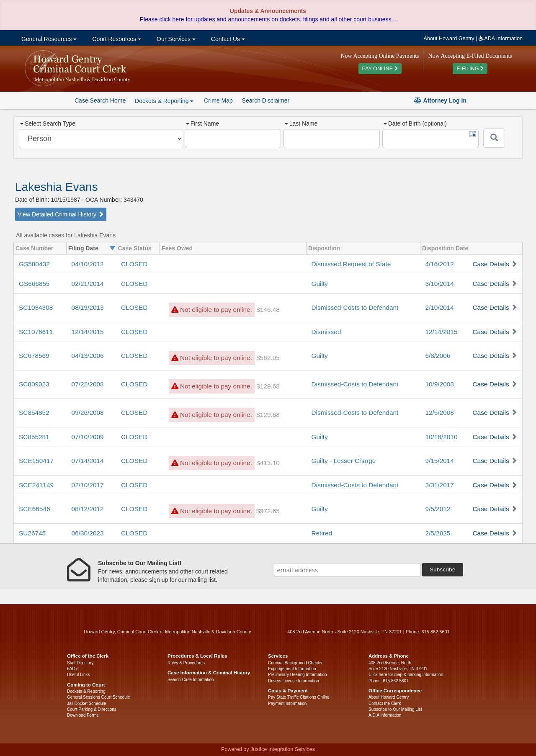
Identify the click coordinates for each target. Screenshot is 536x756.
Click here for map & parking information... (408, 675)
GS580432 (34, 264)
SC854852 (34, 413)
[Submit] (494, 138)
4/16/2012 (439, 264)
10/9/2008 (439, 384)
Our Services (175, 39)
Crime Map (218, 100)
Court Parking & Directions (92, 709)
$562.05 (268, 358)
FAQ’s (73, 669)
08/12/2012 (88, 509)
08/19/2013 (88, 307)
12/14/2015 (88, 332)
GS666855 (34, 284)
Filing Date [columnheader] (83, 248)
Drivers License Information (294, 681)
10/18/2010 (441, 437)
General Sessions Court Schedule (99, 697)
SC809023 (34, 384)
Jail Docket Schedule (86, 703)
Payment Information (287, 703)
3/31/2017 (439, 485)
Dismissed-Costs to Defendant (355, 307)
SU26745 (32, 533)
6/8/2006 (438, 356)
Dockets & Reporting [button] (164, 101)
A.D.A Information (385, 715)
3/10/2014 (439, 284)
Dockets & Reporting (86, 691)
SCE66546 (34, 509)
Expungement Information (292, 669)
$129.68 (268, 386)
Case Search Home (100, 100)
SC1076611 (36, 332)
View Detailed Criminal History (61, 214)
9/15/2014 (439, 461)
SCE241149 (36, 485)
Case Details (491, 264)
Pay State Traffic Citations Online (299, 697)
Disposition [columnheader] (324, 248)
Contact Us (227, 39)
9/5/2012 (438, 509)
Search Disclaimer (266, 100)
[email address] (347, 570)
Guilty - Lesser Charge (343, 461)
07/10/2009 (88, 437)
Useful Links (78, 675)
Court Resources (116, 39)
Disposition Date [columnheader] (445, 248)
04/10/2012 (88, 264)
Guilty (319, 284)
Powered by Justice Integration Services (268, 749)
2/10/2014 (439, 307)
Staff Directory (80, 663)
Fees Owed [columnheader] (177, 248)
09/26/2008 (88, 413)
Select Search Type (48, 123)
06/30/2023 (88, 533)
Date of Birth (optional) (415, 123)
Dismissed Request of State (351, 264)
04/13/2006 (88, 356)
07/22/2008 (88, 384)
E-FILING (470, 69)
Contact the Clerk (385, 703)
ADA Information (501, 39)
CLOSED (134, 264)
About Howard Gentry (449, 39)
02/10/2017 (88, 485)
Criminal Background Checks (295, 663)
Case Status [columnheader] (135, 248)
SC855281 (34, 437)
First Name (202, 123)
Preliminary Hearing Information (298, 675)
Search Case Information (191, 680)
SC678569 (34, 356)
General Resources (48, 39)
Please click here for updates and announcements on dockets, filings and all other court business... (268, 19)
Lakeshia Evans (57, 187)
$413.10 (268, 463)
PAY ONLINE (380, 69)
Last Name (301, 123)
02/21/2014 (88, 284)
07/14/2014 (88, 461)
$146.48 (268, 310)
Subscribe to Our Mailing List (395, 709)
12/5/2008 (439, 413)
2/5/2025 (438, 533)
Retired (322, 533)
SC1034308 (36, 307)
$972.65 (268, 511)
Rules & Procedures (186, 663)
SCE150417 (36, 461)
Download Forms (83, 715)
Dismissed (326, 332)
